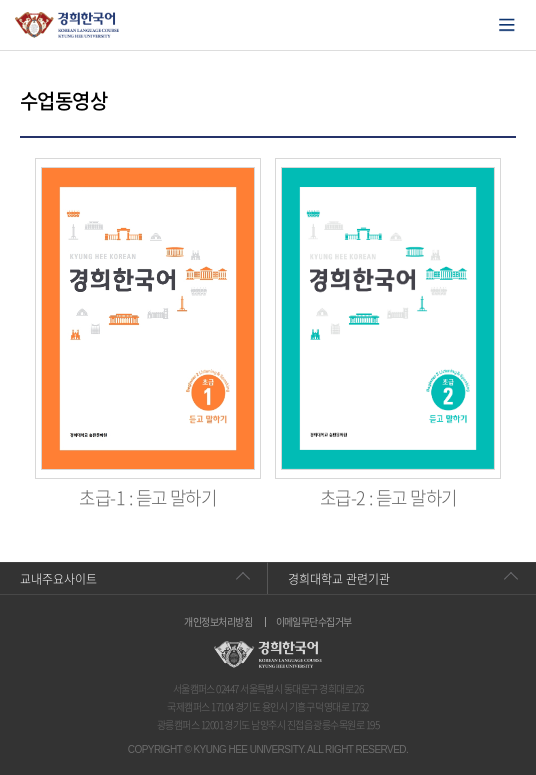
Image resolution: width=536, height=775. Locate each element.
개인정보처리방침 (218, 622)
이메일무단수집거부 (314, 622)
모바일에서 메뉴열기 (507, 25)
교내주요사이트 (58, 579)
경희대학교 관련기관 (339, 579)
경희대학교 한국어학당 (67, 25)
